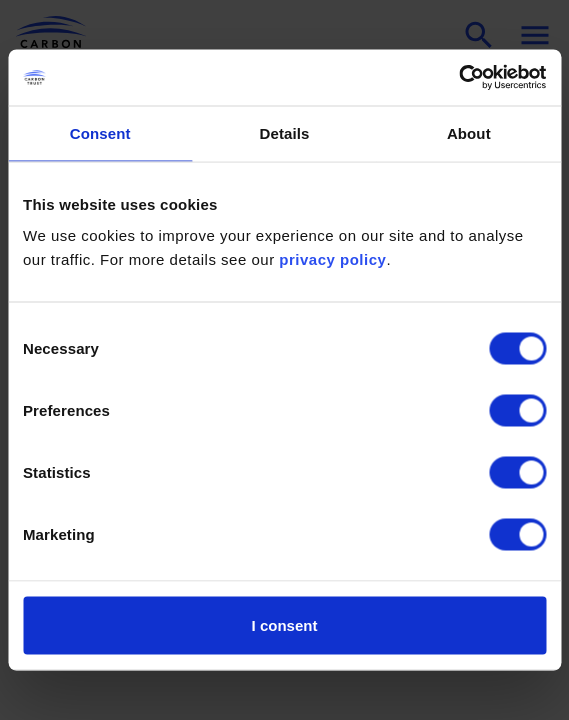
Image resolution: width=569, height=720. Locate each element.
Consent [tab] (100, 132)
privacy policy (332, 259)
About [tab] (469, 132)
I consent (285, 625)
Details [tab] (285, 132)
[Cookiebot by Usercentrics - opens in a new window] (458, 78)
